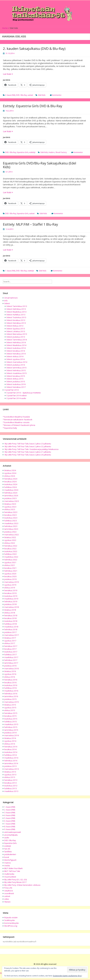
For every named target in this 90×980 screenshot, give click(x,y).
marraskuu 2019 (12, 582)
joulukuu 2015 (10, 699)
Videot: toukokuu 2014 (16, 348)
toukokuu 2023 (11, 518)
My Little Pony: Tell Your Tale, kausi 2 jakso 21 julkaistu (28, 452)
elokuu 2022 (10, 543)
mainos (8, 863)
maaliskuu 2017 (11, 657)
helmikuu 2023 (11, 526)
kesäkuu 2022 (10, 549)
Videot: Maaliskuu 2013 (16, 312)
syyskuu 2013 (10, 775)
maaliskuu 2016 (11, 691)
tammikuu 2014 (11, 763)
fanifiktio (8, 852)
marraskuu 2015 (12, 702)
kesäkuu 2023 (10, 515)
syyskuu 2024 (10, 473)
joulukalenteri (10, 854)
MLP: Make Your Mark (13, 868)
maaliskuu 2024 (11, 490)
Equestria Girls (23, 152)
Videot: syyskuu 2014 (16, 359)
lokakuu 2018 (10, 610)
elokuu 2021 (10, 565)
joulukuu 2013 (10, 766)
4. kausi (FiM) (10, 815)
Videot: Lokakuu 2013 (16, 331)
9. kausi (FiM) (10, 829)
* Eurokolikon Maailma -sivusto (16, 422)
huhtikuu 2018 (10, 624)
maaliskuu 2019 (11, 599)
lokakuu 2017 (10, 638)
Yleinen (7, 902)
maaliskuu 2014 (11, 758)
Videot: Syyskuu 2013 (16, 329)
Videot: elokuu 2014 (15, 356)
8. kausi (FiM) (10, 826)
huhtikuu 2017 (10, 654)
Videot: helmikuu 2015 (16, 370)
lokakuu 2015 (10, 705)
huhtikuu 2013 (10, 788)
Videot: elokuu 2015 (15, 379)
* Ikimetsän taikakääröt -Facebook (18, 420)
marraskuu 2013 (12, 769)
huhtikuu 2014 (10, 755)
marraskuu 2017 (12, 635)
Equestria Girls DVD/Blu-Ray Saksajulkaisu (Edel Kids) (40, 165)
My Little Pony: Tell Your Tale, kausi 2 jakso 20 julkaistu (28, 455)
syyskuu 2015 (10, 708)
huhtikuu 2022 (10, 554)
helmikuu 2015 (11, 727)
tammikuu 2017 (11, 663)
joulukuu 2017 (10, 632)
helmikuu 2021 (11, 571)
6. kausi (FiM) (10, 821)
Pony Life (8, 888)
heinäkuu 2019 (11, 590)
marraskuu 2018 (12, 607)
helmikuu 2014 (11, 761)
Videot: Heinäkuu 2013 (16, 323)
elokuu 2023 (10, 509)
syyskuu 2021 (10, 562)
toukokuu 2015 (11, 719)
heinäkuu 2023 (11, 512)
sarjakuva (8, 891)
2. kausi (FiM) (10, 95)
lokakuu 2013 (10, 772)
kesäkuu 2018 (10, 618)
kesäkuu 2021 (10, 568)
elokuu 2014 (10, 744)
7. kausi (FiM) (10, 824)
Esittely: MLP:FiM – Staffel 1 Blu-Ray (30, 224)
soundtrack (9, 893)
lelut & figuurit (10, 860)
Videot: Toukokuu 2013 (16, 317)
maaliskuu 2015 (11, 724)
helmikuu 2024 (11, 493)
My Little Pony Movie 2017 (15, 882)
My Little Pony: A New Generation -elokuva (22, 885)
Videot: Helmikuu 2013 (16, 309)
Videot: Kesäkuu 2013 (16, 320)
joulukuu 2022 (10, 532)
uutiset (30, 95)
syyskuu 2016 (10, 674)
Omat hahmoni (11, 298)
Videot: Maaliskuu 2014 (16, 345)
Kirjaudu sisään (11, 917)
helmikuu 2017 (11, 660)
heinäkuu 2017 (11, 646)
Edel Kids (42, 95)
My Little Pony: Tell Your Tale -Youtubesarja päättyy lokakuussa (32, 449)
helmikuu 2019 (11, 601)
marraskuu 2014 (12, 735)
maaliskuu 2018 (11, 627)
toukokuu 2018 (11, 621)
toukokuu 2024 (11, 484)
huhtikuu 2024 (10, 487)
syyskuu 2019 (10, 585)
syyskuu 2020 (10, 574)
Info (6, 301)
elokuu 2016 (10, 677)
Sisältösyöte (9, 920)
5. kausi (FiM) (10, 818)
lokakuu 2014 (10, 738)
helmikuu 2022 (11, 560)
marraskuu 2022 (12, 535)
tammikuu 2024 (11, 496)
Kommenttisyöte (11, 923)
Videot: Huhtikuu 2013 (16, 315)
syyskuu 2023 (10, 507)
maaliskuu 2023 (11, 523)
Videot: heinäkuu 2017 (16, 387)
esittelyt (32, 152)
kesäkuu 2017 (10, 649)
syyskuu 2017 (10, 641)
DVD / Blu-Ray (21, 95)
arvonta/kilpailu (11, 835)
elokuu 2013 (10, 777)
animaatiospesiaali (12, 832)
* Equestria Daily (10, 428)
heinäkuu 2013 (11, 780)
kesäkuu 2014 (10, 749)
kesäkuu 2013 (10, 783)
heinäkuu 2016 (11, 680)
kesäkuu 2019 (10, 593)
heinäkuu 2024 (11, 479)
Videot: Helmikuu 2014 (16, 342)
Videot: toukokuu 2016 (16, 384)
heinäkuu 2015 (11, 713)
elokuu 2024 (10, 476)
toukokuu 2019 (11, 596)
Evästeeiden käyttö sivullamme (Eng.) (67, 976)
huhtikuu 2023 (10, 521)
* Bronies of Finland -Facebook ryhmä (19, 425)
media (7, 866)
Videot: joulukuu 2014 (16, 365)
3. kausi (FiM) (10, 812)
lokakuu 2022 (10, 537)
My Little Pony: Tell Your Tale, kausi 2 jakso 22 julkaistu (28, 446)
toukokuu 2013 (11, 786)
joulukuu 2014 (10, 733)
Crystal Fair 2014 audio (16, 398)
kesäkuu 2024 (10, 482)
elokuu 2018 (10, 613)
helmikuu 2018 (11, 629)
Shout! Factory (61, 152)
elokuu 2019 (10, 588)
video (7, 899)
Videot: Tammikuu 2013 (17, 306)
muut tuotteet (10, 877)
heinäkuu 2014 (11, 747)
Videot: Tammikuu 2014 (17, 340)
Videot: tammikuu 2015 (16, 368)
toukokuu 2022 (11, 551)
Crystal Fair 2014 (11, 390)
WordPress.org (11, 926)
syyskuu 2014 (10, 741)
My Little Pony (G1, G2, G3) (16, 880)
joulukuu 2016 (10, 666)
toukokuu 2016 (11, 685)
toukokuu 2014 (11, 752)
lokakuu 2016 (10, 671)
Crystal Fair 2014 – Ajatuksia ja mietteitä (23, 393)
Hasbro (52, 152)
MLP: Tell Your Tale (12, 871)
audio (7, 838)
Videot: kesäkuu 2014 (16, 351)
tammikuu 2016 (11, 696)
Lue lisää (13, 74)
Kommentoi (57, 95)
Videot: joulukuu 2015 (16, 381)
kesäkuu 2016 (10, 682)
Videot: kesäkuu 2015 (16, 376)
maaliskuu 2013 (11, 791)
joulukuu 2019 (10, 579)
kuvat (7, 857)
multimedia (9, 874)
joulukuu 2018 (10, 604)
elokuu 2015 (10, 710)
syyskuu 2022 (10, 540)
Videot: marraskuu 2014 (17, 362)
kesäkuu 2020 (10, 576)
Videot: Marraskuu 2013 (17, 334)
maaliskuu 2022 (11, 557)
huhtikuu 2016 (10, 688)
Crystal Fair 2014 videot (16, 395)
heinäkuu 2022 (11, 546)
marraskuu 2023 (12, 501)
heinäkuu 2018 (11, 615)
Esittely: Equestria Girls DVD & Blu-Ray (33, 106)
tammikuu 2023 (11, 529)
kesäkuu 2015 (10, 716)
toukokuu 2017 (11, 652)
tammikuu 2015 (11, 730)
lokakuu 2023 (10, 504)
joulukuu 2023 (10, 498)
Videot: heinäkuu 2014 (16, 354)
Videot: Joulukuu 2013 (16, 337)
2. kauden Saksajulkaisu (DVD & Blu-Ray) (34, 48)
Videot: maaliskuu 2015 (16, 373)
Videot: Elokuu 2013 (15, 326)
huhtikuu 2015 (10, 722)
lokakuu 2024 (10, 470)
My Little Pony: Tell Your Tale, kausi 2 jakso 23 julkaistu (28, 444)
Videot (7, 303)
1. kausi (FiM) (10, 271)
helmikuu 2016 (11, 694)
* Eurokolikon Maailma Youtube (16, 417)
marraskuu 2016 (12, 668)
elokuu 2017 (10, 643)
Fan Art (7, 849)
